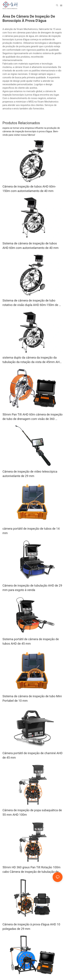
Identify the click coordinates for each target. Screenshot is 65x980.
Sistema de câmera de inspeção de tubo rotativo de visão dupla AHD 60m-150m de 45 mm (32, 303)
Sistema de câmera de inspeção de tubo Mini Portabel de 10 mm (32, 698)
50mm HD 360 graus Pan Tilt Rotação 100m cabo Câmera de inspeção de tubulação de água (32, 870)
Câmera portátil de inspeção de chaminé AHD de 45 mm (32, 755)
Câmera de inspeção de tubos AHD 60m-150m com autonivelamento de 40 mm (29, 189)
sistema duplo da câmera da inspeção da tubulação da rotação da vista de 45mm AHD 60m (32, 360)
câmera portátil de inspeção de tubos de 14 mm (31, 531)
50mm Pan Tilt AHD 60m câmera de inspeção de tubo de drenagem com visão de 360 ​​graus (32, 417)
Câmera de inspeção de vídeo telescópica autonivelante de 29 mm (30, 474)
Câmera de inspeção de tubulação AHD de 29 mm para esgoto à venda (32, 588)
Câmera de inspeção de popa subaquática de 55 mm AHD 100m (32, 812)
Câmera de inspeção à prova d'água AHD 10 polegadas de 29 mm (31, 927)
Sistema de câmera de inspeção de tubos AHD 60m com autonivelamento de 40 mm (31, 246)
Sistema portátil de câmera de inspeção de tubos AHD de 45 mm (31, 641)
